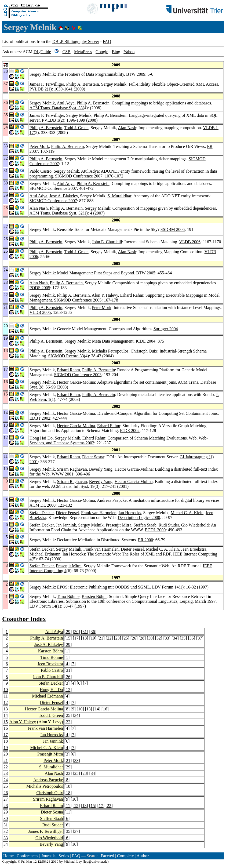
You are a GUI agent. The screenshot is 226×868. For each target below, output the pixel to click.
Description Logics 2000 (139, 517)
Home (8, 856)
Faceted (107, 856)
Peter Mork (39, 146)
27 (6, 799)
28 (142, 638)
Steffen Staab (145, 525)
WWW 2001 (62, 474)
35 (183, 638)
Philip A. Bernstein (82, 84)
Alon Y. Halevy (105, 295)
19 (93, 638)
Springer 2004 (166, 329)
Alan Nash (127, 128)
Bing (116, 52)
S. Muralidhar (119, 196)
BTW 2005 (146, 273)
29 (68, 632)
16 (105, 709)
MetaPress (83, 52)
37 (200, 638)
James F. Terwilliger (47, 84)
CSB (66, 52)
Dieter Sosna (93, 457)
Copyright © (11, 861)
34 (175, 638)
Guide (46, 52)
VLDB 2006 (190, 242)
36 (93, 632)
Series (64, 856)
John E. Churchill (107, 242)
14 (97, 709)
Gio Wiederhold (195, 525)
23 (118, 638)
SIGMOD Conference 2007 (79, 176)
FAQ (107, 41)
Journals (48, 856)
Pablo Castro (41, 171)
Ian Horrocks (130, 513)
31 (85, 632)
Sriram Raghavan (72, 469)
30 (76, 632)
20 (6, 754)
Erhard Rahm (132, 295)
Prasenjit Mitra (119, 525)
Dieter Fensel (67, 513)
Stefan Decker (42, 513)
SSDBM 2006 (173, 229)
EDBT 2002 (40, 418)
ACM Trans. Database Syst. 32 (56, 213)
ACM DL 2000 (43, 505)
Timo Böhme (68, 596)
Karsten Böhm (94, 596)
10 (6, 690)
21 (101, 638)
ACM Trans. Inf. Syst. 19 (73, 486)
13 (6, 709)
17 (76, 638)
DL (36, 52)
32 (159, 638)
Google (102, 52)
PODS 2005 (40, 288)
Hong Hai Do (41, 438)
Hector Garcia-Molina (76, 382)
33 (167, 638)
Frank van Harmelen (99, 513)
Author (143, 856)
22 (109, 638)
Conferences (27, 856)
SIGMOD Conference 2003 (78, 375)
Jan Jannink (66, 525)
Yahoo (129, 52)
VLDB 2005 (40, 312)
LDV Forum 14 (165, 587)
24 (6, 780)
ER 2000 (145, 540)
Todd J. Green (76, 128)
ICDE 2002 (130, 431)
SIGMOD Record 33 (66, 356)
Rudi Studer (169, 525)
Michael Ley (73, 861)
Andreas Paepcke (112, 500)
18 (85, 638)
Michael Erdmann (45, 554)
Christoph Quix (144, 351)
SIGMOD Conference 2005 (78, 300)
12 (68, 690)
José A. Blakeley (64, 196)
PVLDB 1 (50, 120)
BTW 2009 (136, 74)
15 (68, 638)
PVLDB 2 (38, 89)
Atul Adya (65, 103)
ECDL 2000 (155, 530)
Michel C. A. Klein (187, 513)
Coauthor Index (24, 619)
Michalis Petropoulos (110, 351)
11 (6, 696)
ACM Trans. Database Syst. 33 (56, 108)
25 (126, 638)
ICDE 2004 (145, 341)
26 (134, 638)
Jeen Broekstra (194, 549)
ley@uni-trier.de (96, 861)
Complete (125, 856)
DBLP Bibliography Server (76, 41)
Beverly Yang (101, 469)
